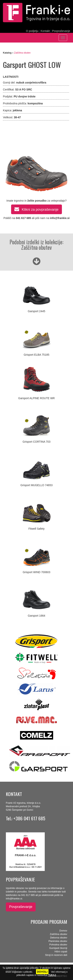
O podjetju (32, 31)
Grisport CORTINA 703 (36, 442)
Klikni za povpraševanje (36, 209)
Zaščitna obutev (22, 53)
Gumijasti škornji (58, 948)
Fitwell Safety (36, 529)
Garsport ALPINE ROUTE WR (36, 398)
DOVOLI (42, 972)
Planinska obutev (58, 941)
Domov (63, 931)
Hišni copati (61, 952)
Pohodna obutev (58, 945)
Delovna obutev (59, 938)
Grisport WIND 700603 (37, 572)
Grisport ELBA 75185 (37, 355)
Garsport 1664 (37, 616)
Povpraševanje (61, 31)
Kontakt (45, 31)
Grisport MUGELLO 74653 (36, 485)
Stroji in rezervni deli (56, 955)
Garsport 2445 (37, 311)
